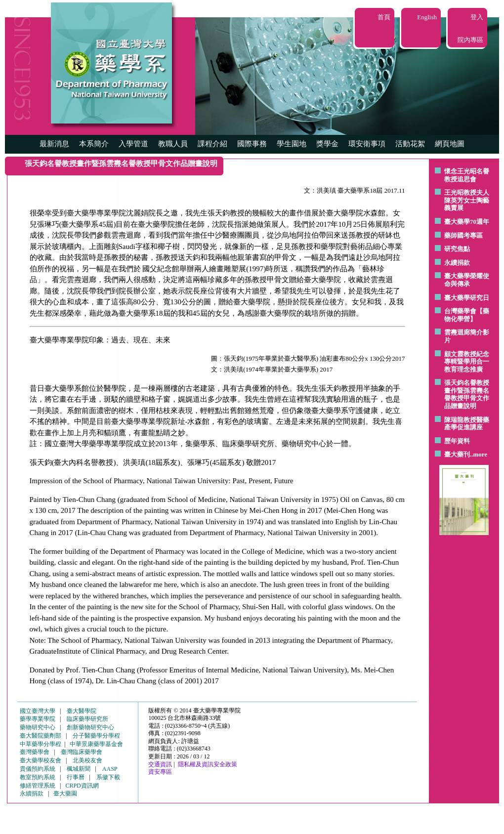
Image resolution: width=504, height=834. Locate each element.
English (427, 17)
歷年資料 (457, 441)
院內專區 (470, 40)
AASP (110, 769)
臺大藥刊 (457, 454)
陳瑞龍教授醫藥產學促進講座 (467, 424)
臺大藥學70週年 (467, 222)
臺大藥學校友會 (41, 760)
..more (479, 454)
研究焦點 (457, 249)
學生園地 (292, 144)
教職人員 (173, 144)
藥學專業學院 (38, 719)
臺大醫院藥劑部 (41, 736)
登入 (477, 17)
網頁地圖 (450, 144)
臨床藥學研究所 (87, 719)
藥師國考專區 (463, 235)
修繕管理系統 (38, 786)
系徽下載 (108, 777)
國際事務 (252, 144)
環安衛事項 (367, 144)
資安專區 (160, 772)
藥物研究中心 (38, 727)
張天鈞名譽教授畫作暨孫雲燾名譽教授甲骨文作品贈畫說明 (467, 394)
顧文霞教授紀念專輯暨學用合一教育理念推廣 (467, 362)
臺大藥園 (65, 793)
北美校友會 (87, 760)
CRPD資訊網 (82, 786)
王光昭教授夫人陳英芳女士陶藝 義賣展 (467, 200)
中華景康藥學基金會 (96, 744)
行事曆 (76, 777)
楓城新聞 (79, 769)
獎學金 (327, 144)
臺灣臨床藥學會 (82, 752)
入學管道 (133, 144)
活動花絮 (410, 144)
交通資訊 (160, 764)
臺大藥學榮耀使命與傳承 (467, 280)
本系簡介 (94, 144)
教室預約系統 (38, 777)
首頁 (384, 17)
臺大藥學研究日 (467, 298)
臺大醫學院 (82, 711)
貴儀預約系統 (38, 769)
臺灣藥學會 (35, 752)
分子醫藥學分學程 (96, 736)
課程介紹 (212, 144)
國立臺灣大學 (38, 711)
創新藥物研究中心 (90, 727)
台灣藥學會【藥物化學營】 (467, 315)
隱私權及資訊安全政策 (208, 764)
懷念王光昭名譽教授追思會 (467, 175)
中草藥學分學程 (41, 744)
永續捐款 (457, 263)
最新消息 (54, 144)
